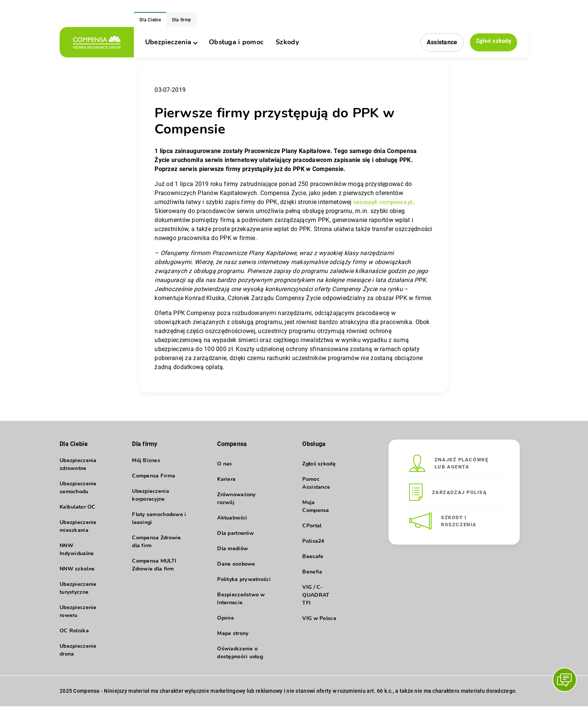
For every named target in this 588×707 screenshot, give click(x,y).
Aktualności (232, 518)
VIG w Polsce (319, 618)
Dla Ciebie (150, 20)
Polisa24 (313, 541)
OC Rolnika (74, 634)
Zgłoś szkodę (492, 42)
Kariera (226, 479)
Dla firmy (182, 20)
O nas (224, 464)
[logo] (97, 42)
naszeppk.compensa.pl (385, 202)
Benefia (312, 572)
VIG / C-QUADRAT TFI (316, 595)
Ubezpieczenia (171, 42)
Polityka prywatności (244, 579)
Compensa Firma (154, 479)
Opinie (226, 618)
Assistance (440, 42)
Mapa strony (233, 633)
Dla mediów (232, 549)
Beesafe (313, 556)
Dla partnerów (235, 533)
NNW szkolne (77, 572)
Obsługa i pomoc (236, 42)
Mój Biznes (146, 464)
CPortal (312, 526)
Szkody (287, 42)
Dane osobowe (236, 564)
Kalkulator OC (78, 510)
